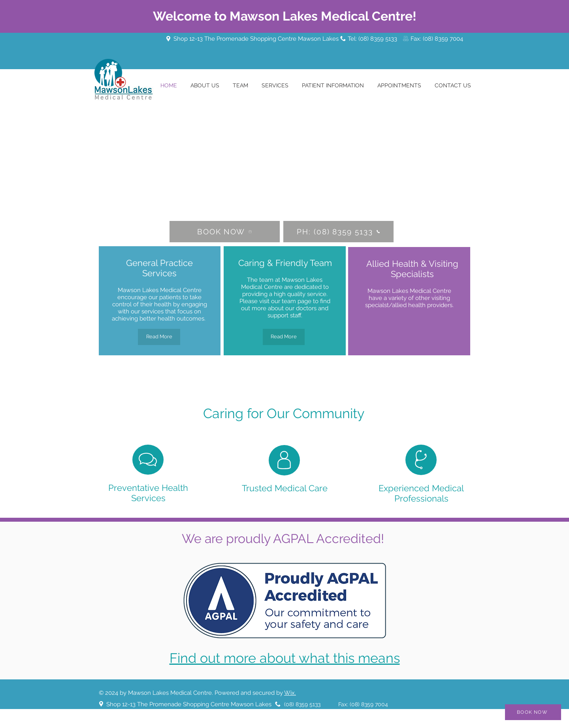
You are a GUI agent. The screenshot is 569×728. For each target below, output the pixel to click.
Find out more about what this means (285, 658)
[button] (240, 86)
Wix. (290, 693)
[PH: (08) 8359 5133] (338, 232)
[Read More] (159, 337)
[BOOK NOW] (225, 232)
